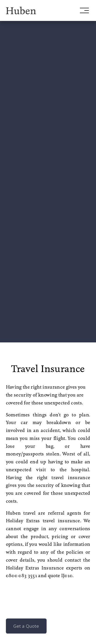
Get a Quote (26, 626)
